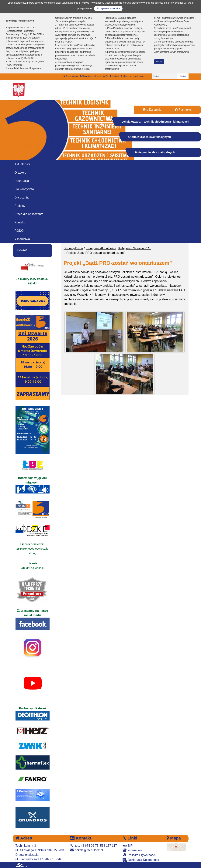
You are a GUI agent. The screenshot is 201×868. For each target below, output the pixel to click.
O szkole (20, 173)
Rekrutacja (22, 181)
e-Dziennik (152, 110)
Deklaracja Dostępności (141, 860)
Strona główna (71, 76)
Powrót (22, 250)
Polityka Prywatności (139, 855)
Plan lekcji (183, 110)
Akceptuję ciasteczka (108, 8)
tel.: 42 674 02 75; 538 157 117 (93, 846)
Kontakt (20, 222)
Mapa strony (86, 76)
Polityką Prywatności (92, 3)
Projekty (20, 206)
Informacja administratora (132, 76)
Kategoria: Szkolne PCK (135, 248)
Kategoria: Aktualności (101, 248)
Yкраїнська (22, 239)
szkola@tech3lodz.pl (86, 850)
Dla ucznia (22, 197)
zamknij (159, 62)
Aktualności (22, 164)
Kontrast (114, 76)
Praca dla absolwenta (29, 214)
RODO (19, 231)
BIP (128, 846)
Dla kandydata (24, 189)
